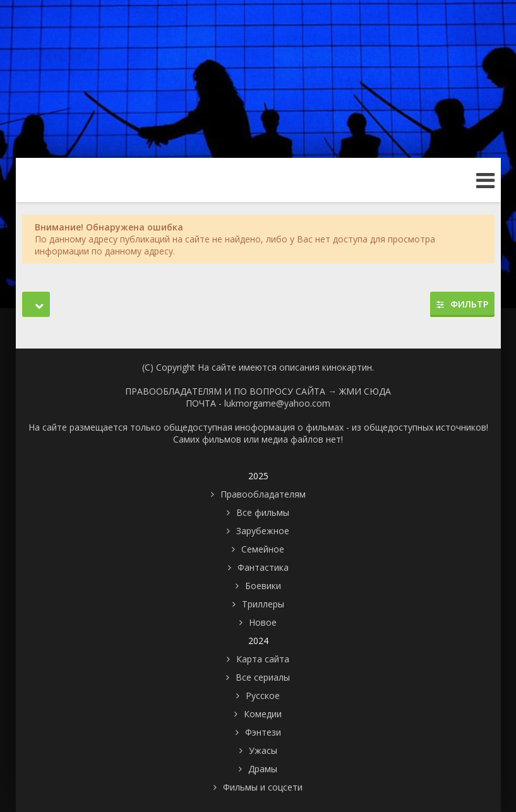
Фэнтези (263, 732)
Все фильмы (263, 512)
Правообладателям (263, 494)
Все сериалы (263, 677)
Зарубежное (263, 531)
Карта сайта (263, 659)
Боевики (263, 586)
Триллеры (263, 604)
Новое (263, 622)
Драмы (263, 769)
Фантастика (263, 567)
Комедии (263, 714)
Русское (263, 696)
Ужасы (263, 750)
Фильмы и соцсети (263, 787)
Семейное (263, 549)
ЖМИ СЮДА (365, 391)
